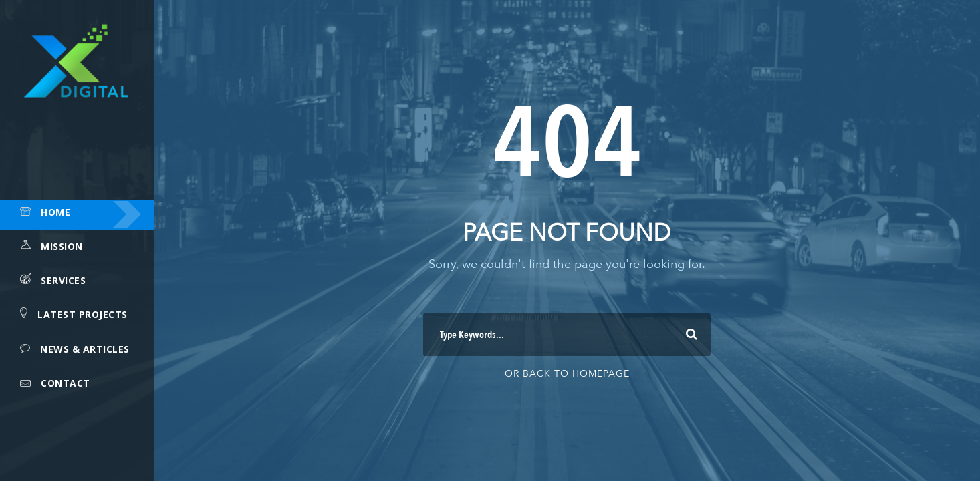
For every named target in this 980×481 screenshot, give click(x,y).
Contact (66, 383)
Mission (62, 246)
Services (63, 280)
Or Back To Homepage (567, 374)
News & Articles (85, 349)
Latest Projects (83, 314)
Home (55, 212)
